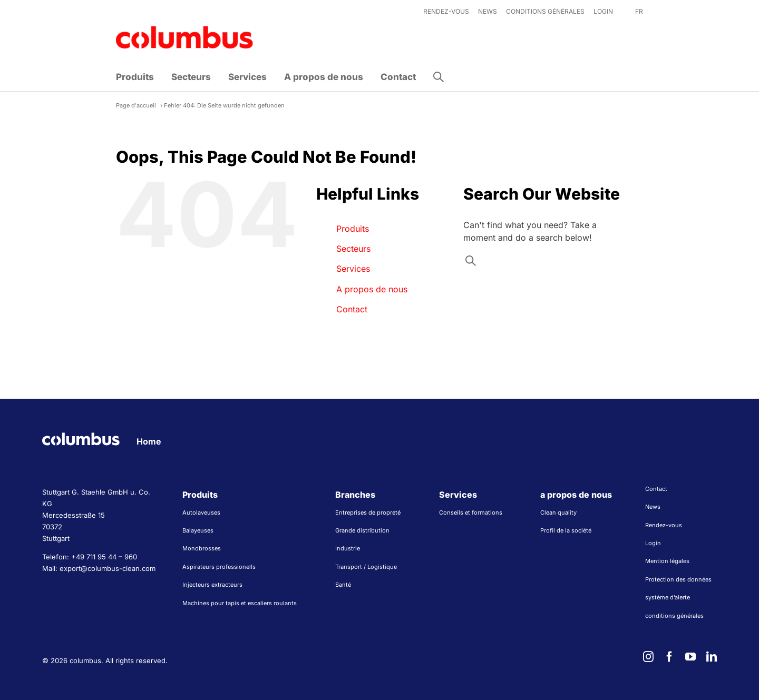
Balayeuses (198, 530)
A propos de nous (372, 289)
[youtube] (690, 657)
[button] (439, 77)
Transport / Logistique (366, 567)
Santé (343, 585)
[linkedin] (712, 657)
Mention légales (667, 561)
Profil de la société (566, 530)
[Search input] (545, 263)
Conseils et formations (471, 512)
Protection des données (678, 579)
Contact (352, 309)
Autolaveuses (201, 512)
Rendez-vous (664, 525)
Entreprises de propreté (368, 512)
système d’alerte (668, 597)
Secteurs (353, 249)
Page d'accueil (136, 105)
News (653, 507)
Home (149, 441)
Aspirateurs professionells (219, 567)
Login (653, 543)
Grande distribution (362, 530)
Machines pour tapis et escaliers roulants (240, 603)
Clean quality (558, 512)
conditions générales (674, 616)
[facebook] (669, 657)
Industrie (348, 548)
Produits (353, 229)
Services (353, 269)
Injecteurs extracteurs (212, 585)
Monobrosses (202, 548)
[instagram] (648, 657)
